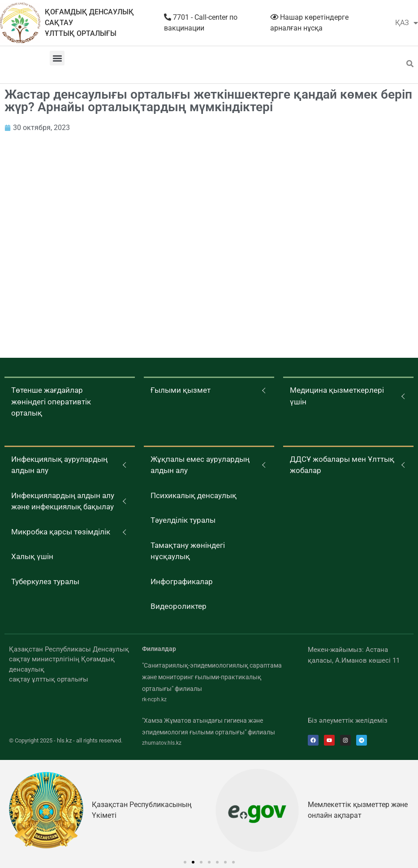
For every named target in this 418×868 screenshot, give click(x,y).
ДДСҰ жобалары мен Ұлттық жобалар (342, 465)
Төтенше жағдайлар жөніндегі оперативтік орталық (51, 401)
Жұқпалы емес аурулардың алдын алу (200, 465)
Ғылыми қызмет (181, 390)
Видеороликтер (179, 606)
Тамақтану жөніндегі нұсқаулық (188, 551)
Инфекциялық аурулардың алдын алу (59, 465)
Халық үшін (32, 556)
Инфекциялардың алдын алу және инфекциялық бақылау (63, 501)
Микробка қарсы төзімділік (61, 532)
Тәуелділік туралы (183, 520)
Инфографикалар (182, 582)
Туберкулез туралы (45, 582)
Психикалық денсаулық (194, 495)
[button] (57, 58)
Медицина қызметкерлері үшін (337, 396)
